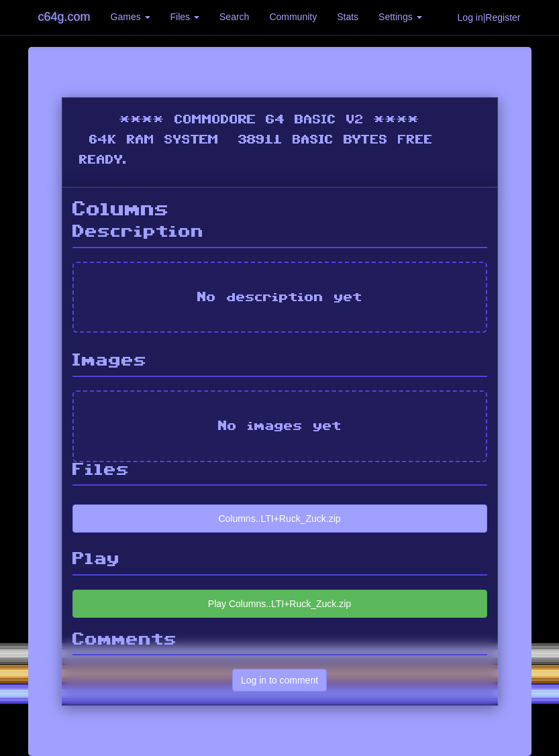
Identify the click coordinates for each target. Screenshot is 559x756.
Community (293, 17)
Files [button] (185, 17)
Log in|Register (489, 17)
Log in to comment (279, 680)
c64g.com (64, 17)
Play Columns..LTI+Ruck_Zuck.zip (279, 604)
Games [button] (131, 17)
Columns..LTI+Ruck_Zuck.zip (279, 519)
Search (234, 17)
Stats (348, 17)
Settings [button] (400, 17)
